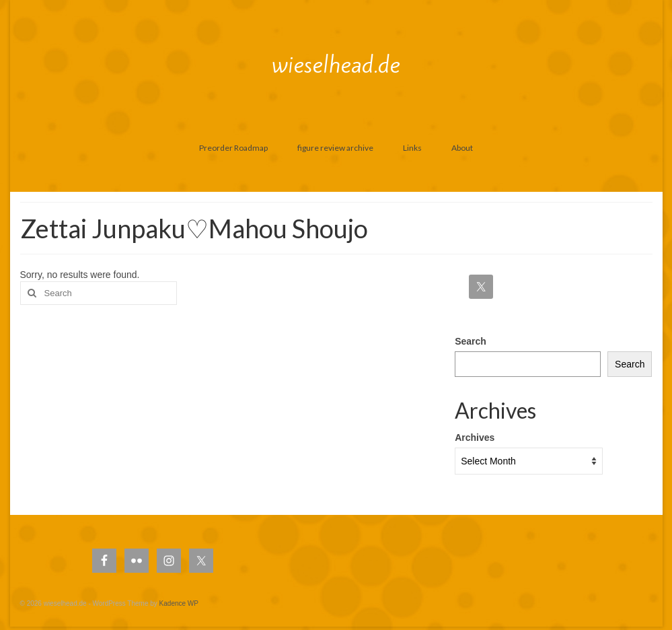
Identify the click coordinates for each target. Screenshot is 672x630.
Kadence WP (179, 603)
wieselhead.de (336, 65)
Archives (475, 438)
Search (471, 341)
